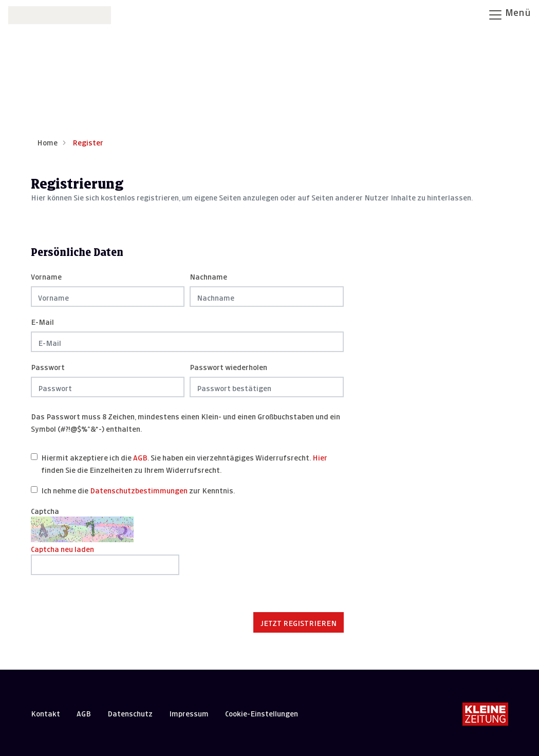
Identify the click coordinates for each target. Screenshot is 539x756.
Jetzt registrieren (299, 622)
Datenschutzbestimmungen (139, 490)
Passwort (48, 366)
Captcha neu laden (62, 548)
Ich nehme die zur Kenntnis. (138, 490)
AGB (140, 457)
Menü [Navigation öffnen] (509, 14)
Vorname (46, 276)
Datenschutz (130, 713)
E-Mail (42, 321)
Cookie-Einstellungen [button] (262, 713)
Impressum (189, 713)
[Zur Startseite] (60, 14)
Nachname (208, 276)
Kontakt (45, 713)
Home (47, 142)
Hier (320, 457)
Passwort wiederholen (228, 366)
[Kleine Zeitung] (485, 715)
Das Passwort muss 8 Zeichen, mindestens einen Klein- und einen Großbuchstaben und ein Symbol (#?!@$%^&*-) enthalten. (185, 422)
